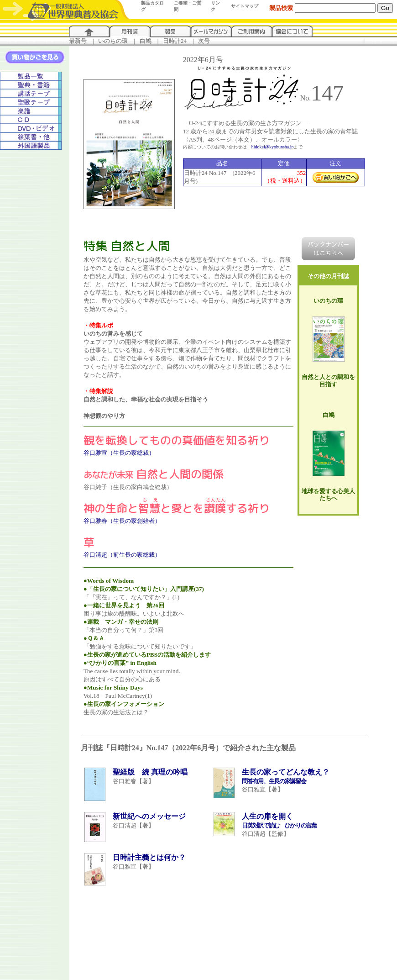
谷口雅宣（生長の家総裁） (119, 453)
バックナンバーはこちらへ (328, 249)
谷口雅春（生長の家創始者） (122, 521)
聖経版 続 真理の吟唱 (150, 772)
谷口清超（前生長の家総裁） (122, 555)
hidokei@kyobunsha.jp (273, 147)
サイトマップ (245, 6)
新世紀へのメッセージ (149, 816)
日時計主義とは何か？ (149, 857)
